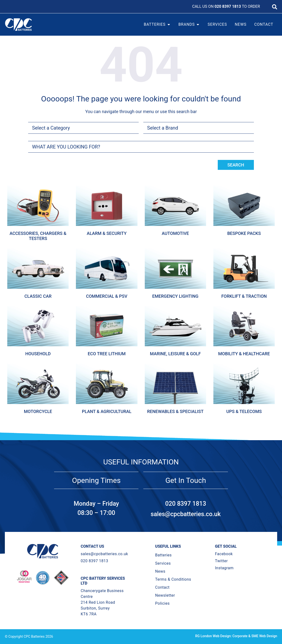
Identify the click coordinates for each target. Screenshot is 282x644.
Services (163, 563)
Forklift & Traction (244, 296)
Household (38, 354)
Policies (162, 603)
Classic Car (38, 296)
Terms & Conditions (173, 579)
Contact (162, 587)
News (160, 571)
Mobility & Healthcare (244, 354)
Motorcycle (38, 411)
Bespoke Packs (244, 233)
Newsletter (165, 595)
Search (236, 165)
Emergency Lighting (175, 296)
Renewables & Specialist (175, 411)
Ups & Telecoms (244, 411)
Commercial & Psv (107, 296)
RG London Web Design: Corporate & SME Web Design (236, 636)
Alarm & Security (107, 233)
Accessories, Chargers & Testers (38, 236)
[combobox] (141, 147)
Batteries (163, 555)
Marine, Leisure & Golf (175, 354)
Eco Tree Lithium (107, 354)
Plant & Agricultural (107, 411)
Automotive (175, 233)
